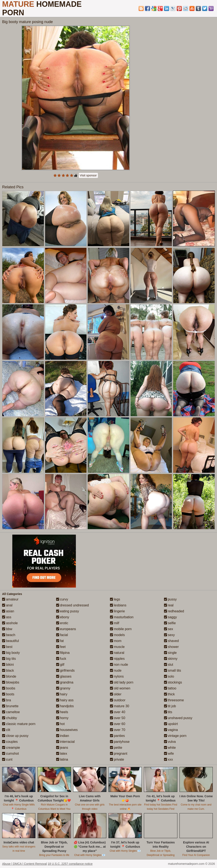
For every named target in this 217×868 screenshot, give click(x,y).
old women (120, 688)
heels (62, 712)
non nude (119, 665)
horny (62, 718)
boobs (9, 688)
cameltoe (11, 712)
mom (116, 641)
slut (169, 665)
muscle (117, 647)
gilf (60, 665)
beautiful (10, 641)
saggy (170, 617)
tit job (170, 706)
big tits (9, 659)
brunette (10, 706)
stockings (173, 682)
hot (61, 724)
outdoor (118, 700)
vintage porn (175, 736)
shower (171, 647)
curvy (62, 599)
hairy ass (65, 700)
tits (168, 712)
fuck (61, 659)
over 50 (118, 718)
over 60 (118, 724)
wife (169, 754)
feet (61, 647)
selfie (170, 623)
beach (9, 635)
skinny (171, 659)
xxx (168, 759)
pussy (170, 599)
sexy (169, 635)
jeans (62, 748)
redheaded (174, 611)
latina (62, 759)
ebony (63, 617)
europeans (66, 629)
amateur (10, 599)
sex (169, 629)
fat (60, 641)
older (116, 694)
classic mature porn (19, 724)
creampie (11, 748)
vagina (171, 730)
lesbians (118, 605)
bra (7, 700)
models (117, 635)
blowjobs (11, 682)
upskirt (171, 724)
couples (10, 742)
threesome (174, 700)
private (117, 759)
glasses (64, 676)
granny (63, 688)
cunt (7, 759)
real (169, 605)
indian (63, 736)
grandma (65, 682)
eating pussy (68, 611)
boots (8, 694)
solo (169, 676)
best (7, 647)
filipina (63, 653)
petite (116, 748)
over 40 (118, 712)
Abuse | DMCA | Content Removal (24, 864)
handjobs (65, 706)
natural (117, 653)
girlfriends (65, 670)
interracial (65, 742)
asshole (10, 623)
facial (62, 635)
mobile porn (121, 629)
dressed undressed (73, 605)
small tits (173, 670)
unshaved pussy (178, 718)
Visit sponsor (88, 175)
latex (62, 754)
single (170, 653)
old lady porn (122, 682)
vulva (170, 742)
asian (8, 611)
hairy (62, 694)
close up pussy (15, 736)
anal (7, 605)
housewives (67, 730)
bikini (8, 665)
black (8, 670)
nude (116, 670)
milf (115, 623)
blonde (9, 676)
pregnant (119, 754)
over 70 (118, 730)
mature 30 (120, 706)
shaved (171, 641)
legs (115, 599)
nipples (117, 659)
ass (7, 617)
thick (169, 694)
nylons (117, 676)
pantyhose (120, 742)
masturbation (122, 617)
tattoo (170, 688)
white (170, 748)
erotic (62, 623)
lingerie (117, 611)
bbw (7, 629)
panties (117, 736)
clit (6, 730)
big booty (11, 653)
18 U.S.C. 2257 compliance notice (70, 864)
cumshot (10, 754)
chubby (10, 718)
